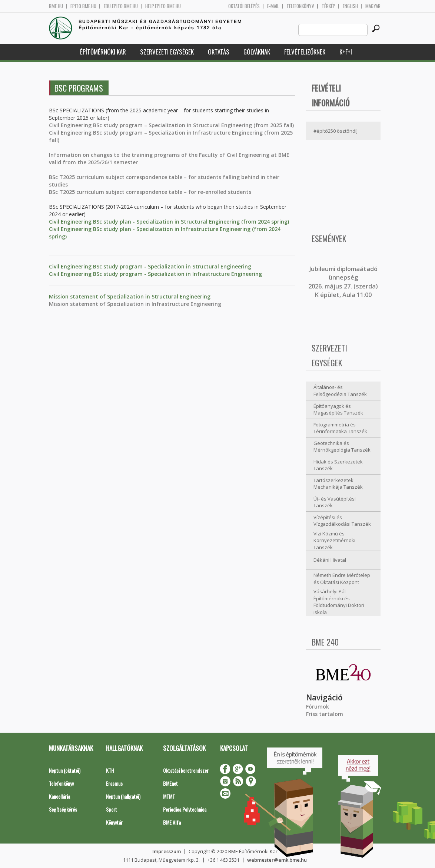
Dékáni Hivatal (330, 560)
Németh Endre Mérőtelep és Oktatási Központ (342, 579)
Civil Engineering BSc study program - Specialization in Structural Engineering (150, 266)
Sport (112, 809)
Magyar (373, 6)
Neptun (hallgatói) (123, 796)
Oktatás (219, 52)
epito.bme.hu (83, 6)
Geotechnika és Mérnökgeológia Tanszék (342, 447)
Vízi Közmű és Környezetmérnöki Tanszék (334, 540)
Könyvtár (114, 822)
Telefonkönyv (300, 6)
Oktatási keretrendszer (186, 770)
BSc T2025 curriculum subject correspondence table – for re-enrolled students (150, 192)
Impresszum (167, 851)
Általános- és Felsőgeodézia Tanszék (340, 391)
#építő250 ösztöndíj (336, 131)
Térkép (328, 6)
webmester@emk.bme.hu (277, 860)
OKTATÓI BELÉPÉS (244, 6)
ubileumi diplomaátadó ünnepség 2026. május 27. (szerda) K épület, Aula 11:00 (343, 282)
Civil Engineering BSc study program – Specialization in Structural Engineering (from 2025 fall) (171, 125)
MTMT (169, 796)
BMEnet (170, 783)
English (350, 6)
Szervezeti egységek (167, 52)
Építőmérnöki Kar (103, 52)
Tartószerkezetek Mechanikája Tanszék (338, 484)
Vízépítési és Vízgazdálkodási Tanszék (342, 521)
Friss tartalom (325, 714)
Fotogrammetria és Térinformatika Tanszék (340, 428)
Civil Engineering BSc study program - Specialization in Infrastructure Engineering (155, 274)
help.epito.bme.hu (163, 6)
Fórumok (318, 707)
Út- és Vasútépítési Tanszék (335, 502)
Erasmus (114, 783)
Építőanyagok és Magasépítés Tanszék (338, 410)
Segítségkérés (63, 809)
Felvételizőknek (305, 52)
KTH (110, 770)
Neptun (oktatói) (65, 770)
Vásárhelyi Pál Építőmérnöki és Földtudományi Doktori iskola (339, 602)
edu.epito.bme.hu (121, 6)
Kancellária (59, 796)
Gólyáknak (257, 52)
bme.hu (56, 6)
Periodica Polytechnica (185, 809)
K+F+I (346, 52)
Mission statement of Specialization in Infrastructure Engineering (135, 304)
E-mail (273, 6)
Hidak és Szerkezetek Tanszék (338, 465)
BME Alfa (172, 822)
